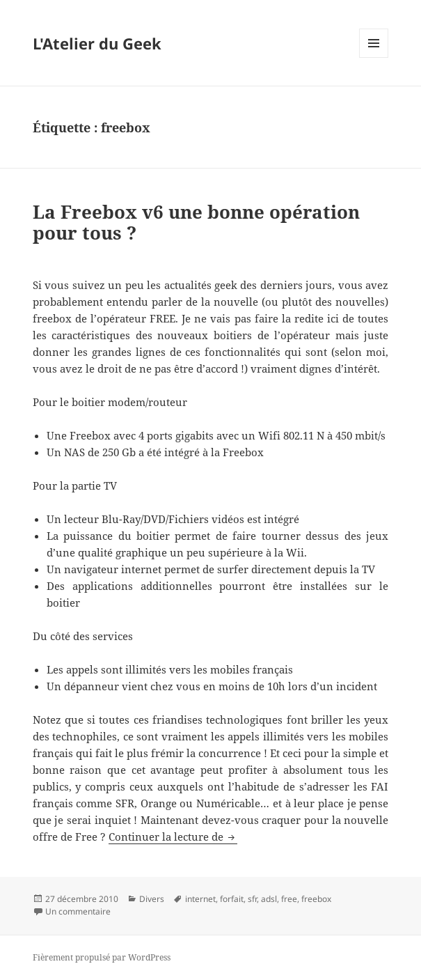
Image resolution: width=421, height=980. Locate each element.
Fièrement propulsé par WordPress (102, 957)
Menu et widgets (374, 57)
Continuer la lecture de (173, 837)
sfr (252, 899)
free (289, 899)
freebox (316, 899)
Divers (152, 899)
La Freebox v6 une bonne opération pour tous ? (196, 222)
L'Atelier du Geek (97, 43)
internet (200, 899)
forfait (232, 899)
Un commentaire (78, 911)
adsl (269, 899)
